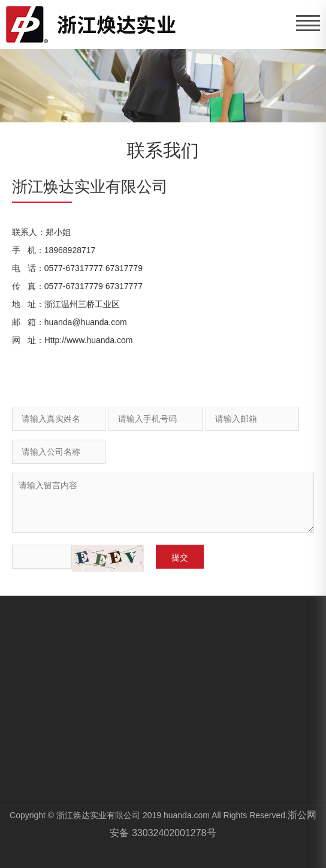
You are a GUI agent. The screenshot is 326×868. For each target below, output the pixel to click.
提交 (180, 557)
